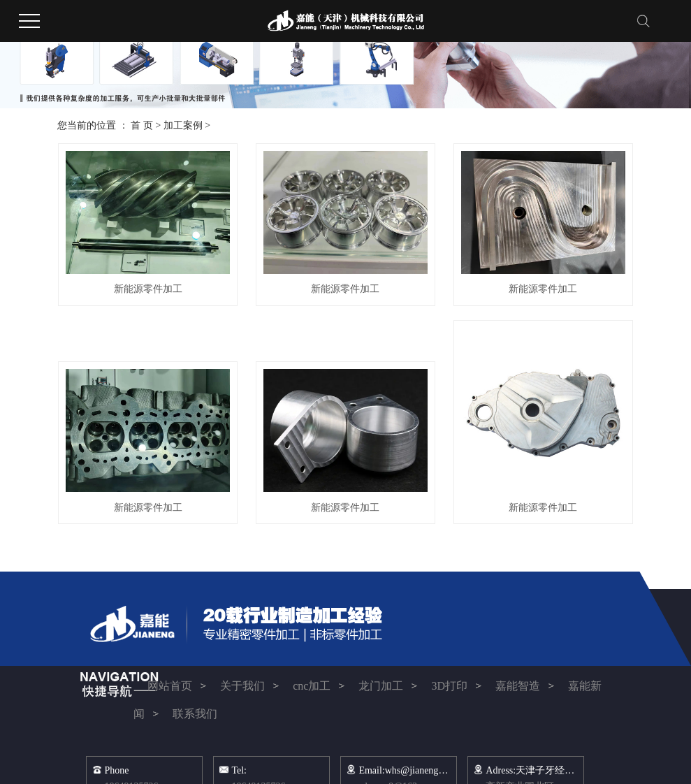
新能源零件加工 (148, 289)
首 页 (142, 125)
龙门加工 (381, 686)
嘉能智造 (518, 686)
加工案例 (183, 125)
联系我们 (196, 714)
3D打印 (449, 686)
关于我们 (242, 686)
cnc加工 (312, 686)
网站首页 (170, 686)
